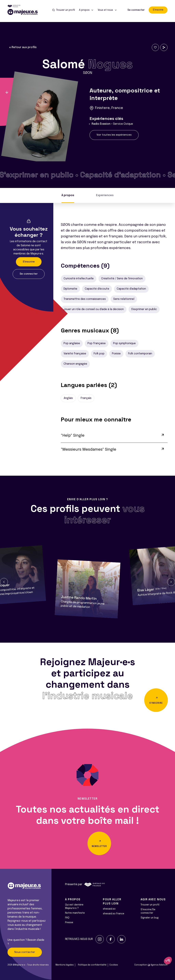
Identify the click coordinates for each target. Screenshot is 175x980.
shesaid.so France (114, 914)
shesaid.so (109, 909)
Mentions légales (65, 965)
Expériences (105, 195)
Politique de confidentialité (92, 965)
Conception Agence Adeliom (151, 965)
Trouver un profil (150, 905)
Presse (69, 923)
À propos (68, 195)
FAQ (67, 918)
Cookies (114, 965)
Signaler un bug (150, 918)
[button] (4, 582)
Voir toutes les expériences (114, 135)
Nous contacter (25, 952)
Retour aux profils (23, 47)
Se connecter (136, 10)
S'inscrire (158, 10)
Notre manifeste (75, 913)
